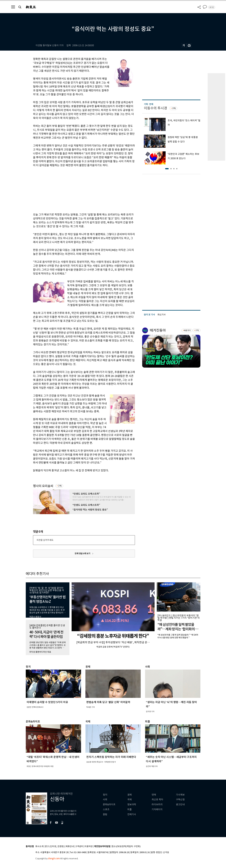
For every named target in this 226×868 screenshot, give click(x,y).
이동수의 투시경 (155, 108)
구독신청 (180, 800)
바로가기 (187, 330)
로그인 (212, 7)
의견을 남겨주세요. (45, 540)
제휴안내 (70, 846)
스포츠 (106, 809)
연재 (154, 795)
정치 (105, 795)
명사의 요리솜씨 (43, 486)
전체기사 (132, 814)
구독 (60, 486)
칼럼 (105, 814)
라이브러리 (157, 805)
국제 (130, 800)
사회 (105, 800)
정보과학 (132, 805)
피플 (130, 809)
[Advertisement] (77, 189)
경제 (130, 795)
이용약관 (89, 846)
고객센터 (79, 846)
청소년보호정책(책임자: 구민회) (126, 846)
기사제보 (180, 795)
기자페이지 (157, 809)
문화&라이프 (109, 805)
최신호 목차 (157, 800)
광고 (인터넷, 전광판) (55, 846)
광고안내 (180, 805)
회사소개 (39, 846)
